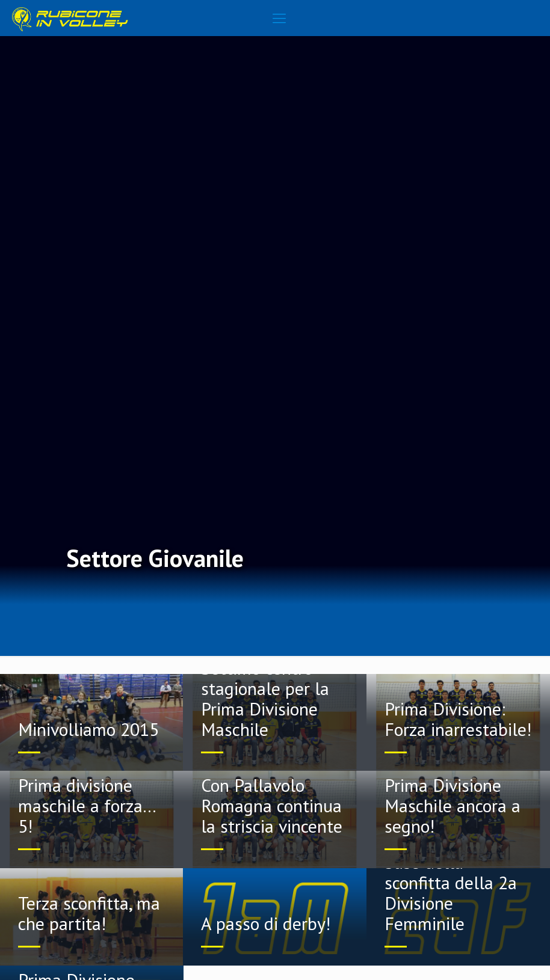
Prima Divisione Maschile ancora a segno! (453, 805)
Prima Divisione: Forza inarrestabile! (458, 719)
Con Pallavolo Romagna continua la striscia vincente (272, 805)
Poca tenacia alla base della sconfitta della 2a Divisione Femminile (451, 882)
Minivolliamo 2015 (88, 729)
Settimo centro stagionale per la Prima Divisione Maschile (265, 698)
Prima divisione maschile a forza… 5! (87, 805)
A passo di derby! (266, 923)
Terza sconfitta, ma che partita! (89, 913)
